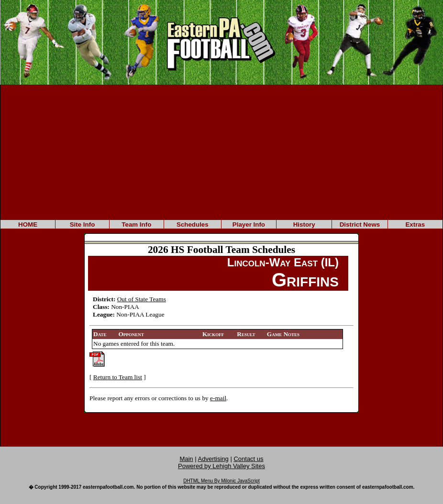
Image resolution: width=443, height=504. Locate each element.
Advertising (213, 459)
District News (360, 225)
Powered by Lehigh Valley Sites (221, 466)
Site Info (83, 225)
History (304, 225)
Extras (415, 225)
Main (186, 459)
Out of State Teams (142, 299)
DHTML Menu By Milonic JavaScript (221, 481)
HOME (28, 225)
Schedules (193, 225)
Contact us (248, 459)
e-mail (218, 398)
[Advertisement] (221, 152)
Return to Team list (118, 377)
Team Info (136, 225)
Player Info (249, 225)
